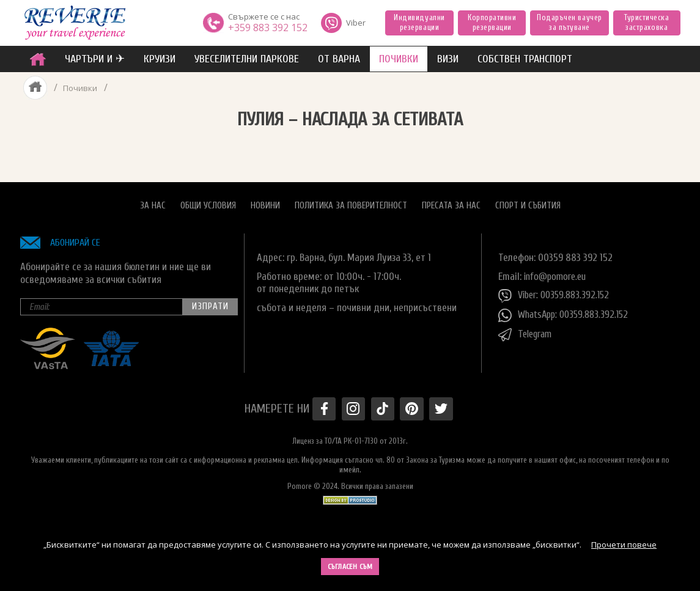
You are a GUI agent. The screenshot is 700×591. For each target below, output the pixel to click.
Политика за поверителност (351, 202)
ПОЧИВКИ (399, 59)
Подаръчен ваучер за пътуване (569, 22)
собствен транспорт (525, 59)
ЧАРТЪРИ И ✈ (95, 59)
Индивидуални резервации (419, 22)
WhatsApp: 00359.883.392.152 (567, 312)
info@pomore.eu (557, 273)
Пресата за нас (451, 202)
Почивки (80, 88)
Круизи (160, 59)
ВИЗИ (448, 59)
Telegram (527, 332)
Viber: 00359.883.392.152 (557, 293)
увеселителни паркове (247, 59)
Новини (265, 202)
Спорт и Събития (528, 202)
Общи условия (208, 202)
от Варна (339, 59)
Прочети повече (624, 545)
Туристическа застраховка (647, 22)
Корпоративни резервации (492, 22)
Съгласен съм (350, 567)
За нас (153, 202)
